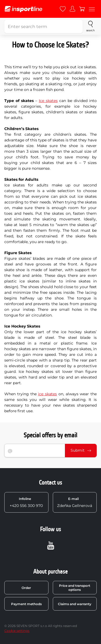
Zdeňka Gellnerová (75, 502)
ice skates (47, 394)
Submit (81, 450)
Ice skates (48, 101)
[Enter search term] (43, 26)
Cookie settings (17, 631)
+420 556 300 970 (26, 502)
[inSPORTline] (23, 9)
